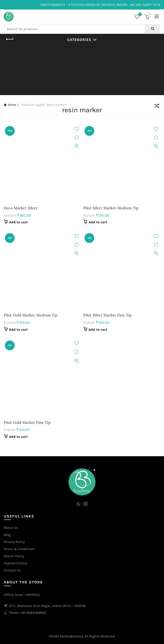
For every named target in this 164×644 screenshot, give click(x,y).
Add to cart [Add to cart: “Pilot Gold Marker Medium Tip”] (18, 330)
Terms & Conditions (19, 549)
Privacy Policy (14, 542)
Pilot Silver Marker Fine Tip (107, 315)
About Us (11, 528)
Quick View (76, 146)
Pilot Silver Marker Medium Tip (111, 208)
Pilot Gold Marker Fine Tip (27, 423)
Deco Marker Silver (21, 208)
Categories (79, 40)
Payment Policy (16, 563)
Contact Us (12, 570)
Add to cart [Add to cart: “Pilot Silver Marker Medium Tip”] (98, 222)
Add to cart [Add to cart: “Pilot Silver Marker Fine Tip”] (98, 330)
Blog (7, 535)
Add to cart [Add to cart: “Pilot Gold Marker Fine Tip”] (18, 437)
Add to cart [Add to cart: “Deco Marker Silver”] (18, 222)
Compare (76, 138)
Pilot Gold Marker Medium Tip (31, 315)
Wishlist (140, 15)
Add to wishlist (76, 129)
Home (12, 105)
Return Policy (14, 556)
